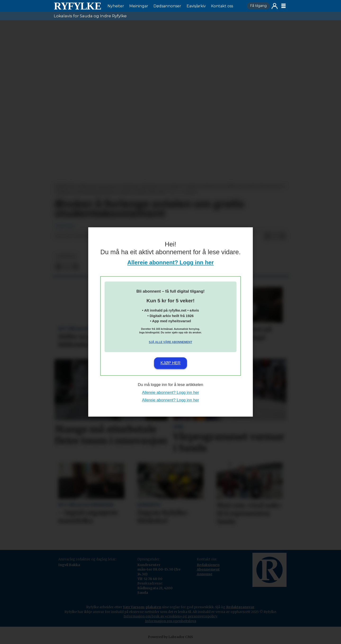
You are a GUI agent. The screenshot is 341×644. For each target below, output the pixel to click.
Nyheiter (116, 6)
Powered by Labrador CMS (170, 637)
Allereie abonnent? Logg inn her (171, 263)
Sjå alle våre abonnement (170, 342)
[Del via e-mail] (283, 236)
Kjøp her (171, 363)
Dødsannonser (167, 6)
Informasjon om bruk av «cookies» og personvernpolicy (170, 616)
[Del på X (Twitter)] (275, 236)
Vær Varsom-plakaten (142, 607)
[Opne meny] (283, 6)
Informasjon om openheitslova (170, 621)
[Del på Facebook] (267, 236)
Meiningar (139, 6)
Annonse (205, 574)
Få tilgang (258, 6)
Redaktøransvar (240, 607)
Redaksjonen (208, 565)
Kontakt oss (222, 6)
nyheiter (66, 256)
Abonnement (208, 569)
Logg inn (275, 6)
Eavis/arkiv (196, 6)
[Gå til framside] (77, 6)
